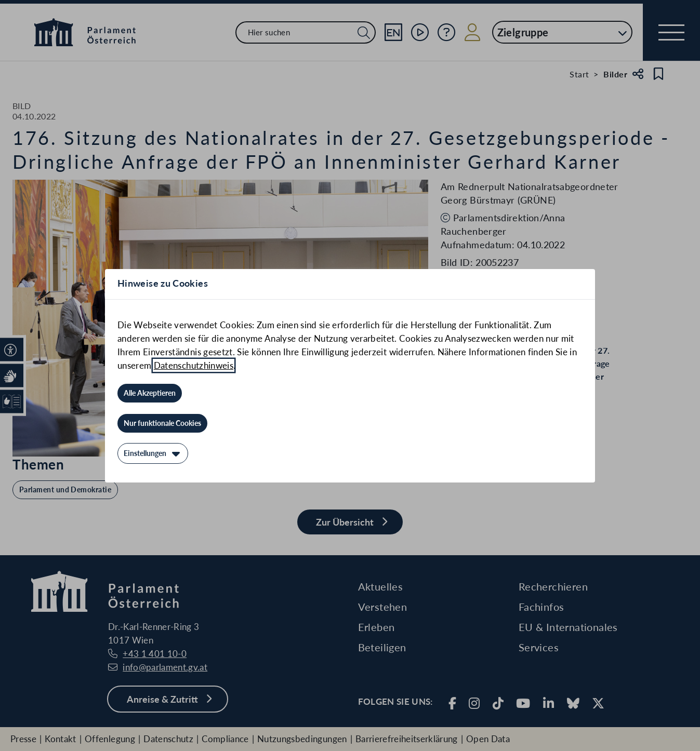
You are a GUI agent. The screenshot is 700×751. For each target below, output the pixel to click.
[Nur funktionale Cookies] (162, 423)
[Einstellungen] (153, 453)
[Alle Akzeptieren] (150, 393)
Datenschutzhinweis (194, 365)
